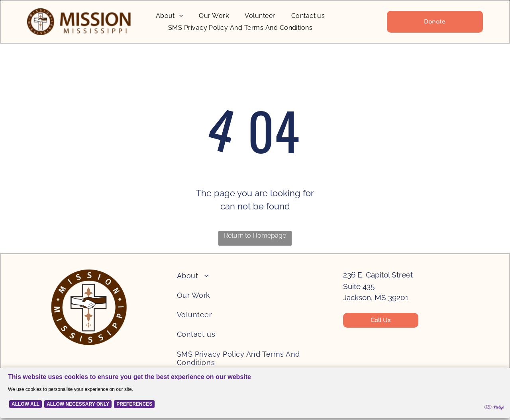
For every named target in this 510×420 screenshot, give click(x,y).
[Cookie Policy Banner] (255, 395)
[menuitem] (170, 16)
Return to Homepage (255, 235)
